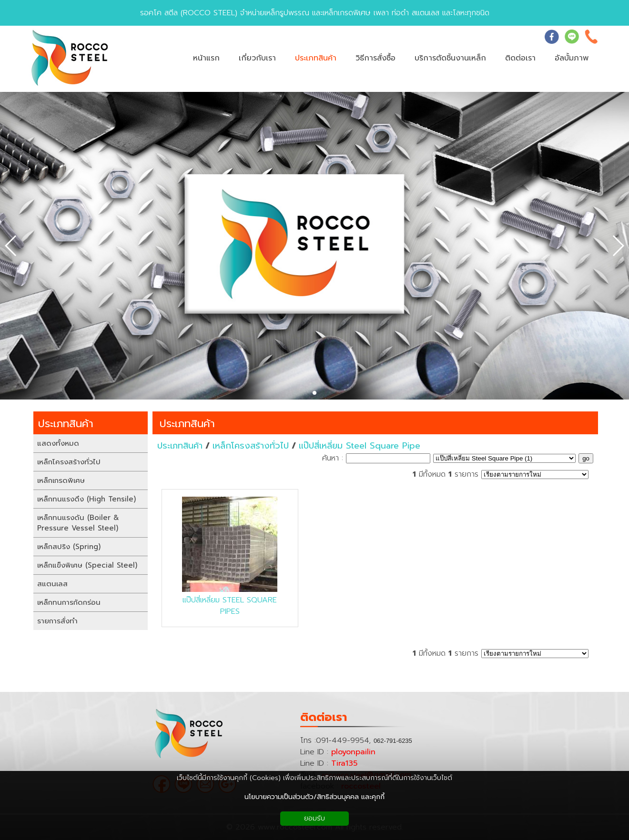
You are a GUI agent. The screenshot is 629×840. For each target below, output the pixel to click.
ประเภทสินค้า (187, 424)
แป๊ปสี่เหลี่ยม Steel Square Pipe (360, 446)
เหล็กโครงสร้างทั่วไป (251, 446)
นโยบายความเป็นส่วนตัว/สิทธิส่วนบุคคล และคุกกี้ (314, 797)
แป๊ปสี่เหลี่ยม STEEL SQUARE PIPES (230, 606)
